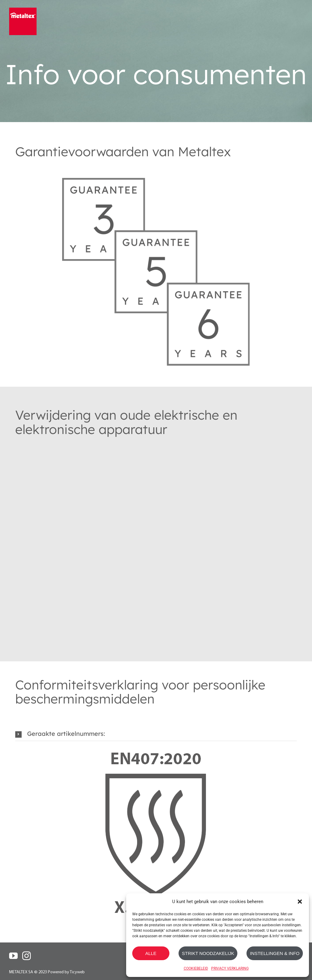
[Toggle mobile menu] (299, 18)
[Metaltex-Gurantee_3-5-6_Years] (156, 169)
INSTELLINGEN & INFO (275, 953)
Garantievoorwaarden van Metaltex (123, 152)
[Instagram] (27, 956)
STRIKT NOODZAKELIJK (208, 953)
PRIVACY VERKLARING (230, 968)
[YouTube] (13, 956)
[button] (300, 902)
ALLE (151, 953)
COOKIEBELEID (196, 968)
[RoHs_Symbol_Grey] (156, 452)
